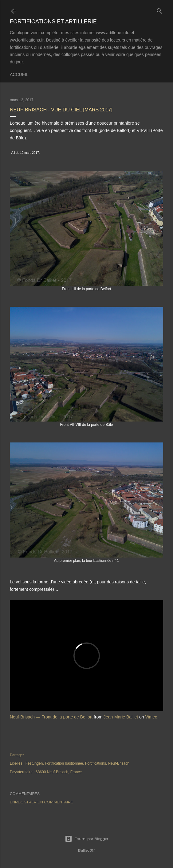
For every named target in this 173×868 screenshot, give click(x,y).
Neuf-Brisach (119, 763)
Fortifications (96, 763)
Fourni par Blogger (87, 839)
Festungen (34, 763)
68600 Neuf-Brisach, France (59, 772)
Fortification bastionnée (64, 763)
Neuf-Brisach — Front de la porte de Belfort (51, 717)
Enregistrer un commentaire (41, 802)
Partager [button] (17, 755)
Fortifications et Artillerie (53, 22)
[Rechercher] (159, 10)
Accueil (19, 74)
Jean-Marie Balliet (121, 717)
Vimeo (151, 717)
